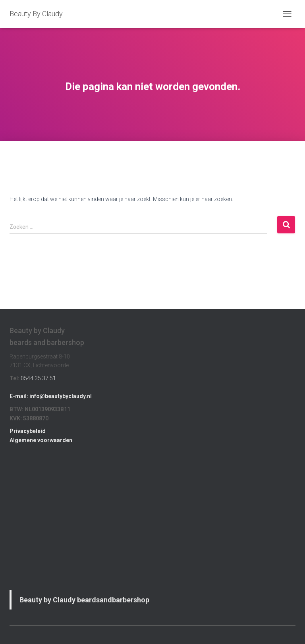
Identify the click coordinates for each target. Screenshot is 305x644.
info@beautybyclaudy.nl (61, 396)
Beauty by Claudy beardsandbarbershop (84, 600)
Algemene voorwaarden (41, 440)
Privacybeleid (28, 431)
